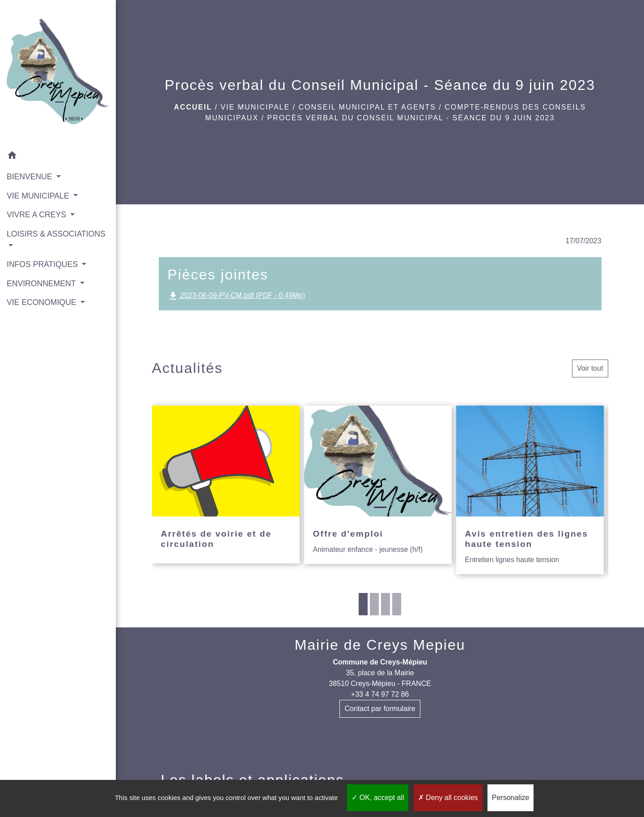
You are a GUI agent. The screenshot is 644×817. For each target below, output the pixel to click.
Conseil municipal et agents (367, 107)
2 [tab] (374, 604)
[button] (58, 157)
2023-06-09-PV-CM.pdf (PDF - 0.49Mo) (237, 296)
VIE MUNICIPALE (255, 107)
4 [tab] (397, 604)
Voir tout (590, 368)
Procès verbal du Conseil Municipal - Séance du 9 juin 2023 (411, 118)
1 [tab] (363, 604)
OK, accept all (378, 798)
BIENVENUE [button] (31, 177)
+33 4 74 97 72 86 (380, 694)
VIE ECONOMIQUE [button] (42, 302)
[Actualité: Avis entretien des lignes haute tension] (530, 490)
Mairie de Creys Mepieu (380, 645)
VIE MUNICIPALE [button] (39, 196)
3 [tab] (386, 604)
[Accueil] (58, 73)
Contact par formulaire (380, 709)
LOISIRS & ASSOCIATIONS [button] (56, 234)
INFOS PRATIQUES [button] (43, 264)
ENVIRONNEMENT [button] (42, 284)
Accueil (193, 107)
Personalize (511, 798)
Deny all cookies (448, 798)
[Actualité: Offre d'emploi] (378, 485)
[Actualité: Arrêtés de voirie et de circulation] (226, 485)
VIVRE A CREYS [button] (38, 215)
